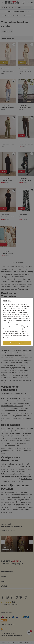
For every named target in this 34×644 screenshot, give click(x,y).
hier (22, 325)
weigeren (6, 331)
